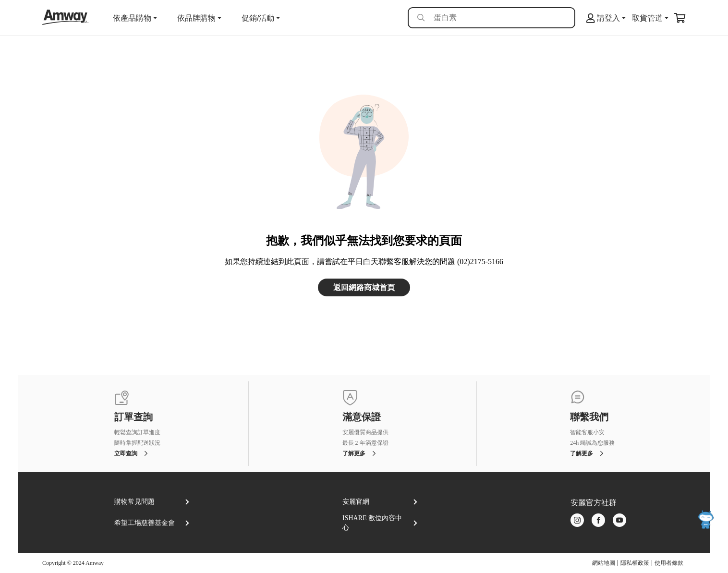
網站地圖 (604, 563)
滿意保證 (362, 417)
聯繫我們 (589, 417)
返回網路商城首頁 (364, 287)
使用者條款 (669, 563)
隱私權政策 (635, 563)
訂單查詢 (133, 417)
